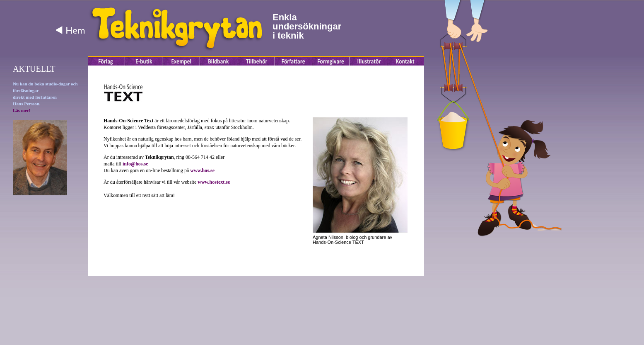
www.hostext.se (214, 182)
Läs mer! (22, 110)
